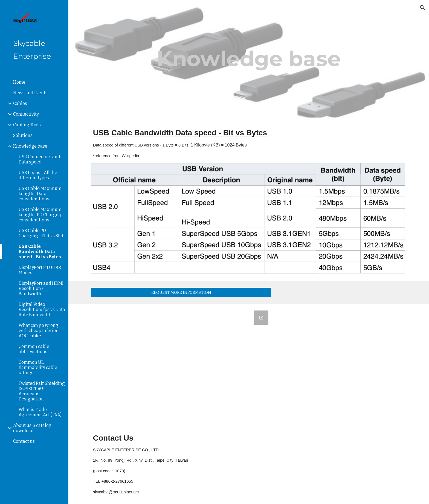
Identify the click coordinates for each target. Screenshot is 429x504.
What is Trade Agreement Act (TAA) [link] (40, 412)
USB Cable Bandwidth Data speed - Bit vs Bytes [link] (40, 252)
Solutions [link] (23, 135)
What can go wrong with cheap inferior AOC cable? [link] (38, 331)
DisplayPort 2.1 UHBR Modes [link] (40, 270)
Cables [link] (20, 103)
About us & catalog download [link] (32, 428)
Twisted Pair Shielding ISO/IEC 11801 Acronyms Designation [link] (42, 391)
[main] (249, 59)
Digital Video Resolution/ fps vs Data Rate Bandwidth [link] (42, 310)
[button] (422, 8)
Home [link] (19, 82)
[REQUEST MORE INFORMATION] (181, 292)
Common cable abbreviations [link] (34, 349)
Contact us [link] (24, 441)
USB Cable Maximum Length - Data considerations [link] (40, 194)
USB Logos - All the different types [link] (38, 175)
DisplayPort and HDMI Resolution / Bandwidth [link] (41, 288)
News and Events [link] (30, 93)
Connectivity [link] (26, 114)
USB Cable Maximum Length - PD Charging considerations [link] (41, 215)
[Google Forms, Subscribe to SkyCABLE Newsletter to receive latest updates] (181, 364)
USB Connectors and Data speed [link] (39, 159)
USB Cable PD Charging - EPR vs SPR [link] (41, 233)
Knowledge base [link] (30, 146)
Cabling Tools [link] (27, 125)
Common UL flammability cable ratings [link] (38, 367)
